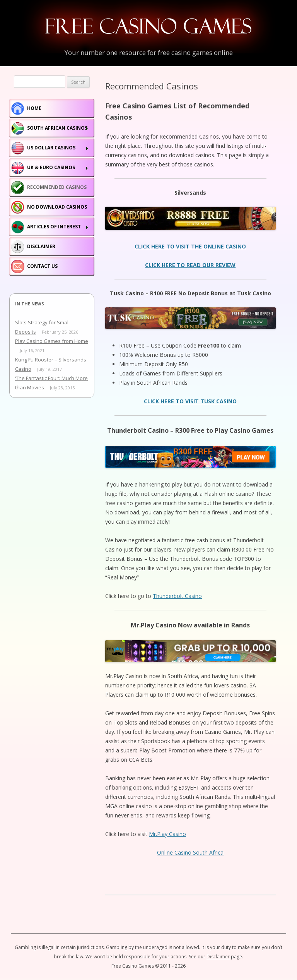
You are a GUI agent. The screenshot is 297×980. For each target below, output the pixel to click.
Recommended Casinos (57, 187)
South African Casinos (57, 128)
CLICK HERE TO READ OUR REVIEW (190, 265)
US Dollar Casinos (51, 148)
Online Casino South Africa (190, 852)
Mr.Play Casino (167, 834)
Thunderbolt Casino (177, 596)
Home (34, 108)
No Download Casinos (57, 207)
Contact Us (42, 266)
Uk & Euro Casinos (51, 167)
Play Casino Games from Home (52, 341)
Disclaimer (41, 246)
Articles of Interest (54, 227)
